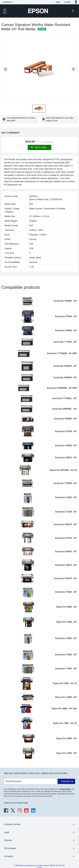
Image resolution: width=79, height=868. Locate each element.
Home (58, 2)
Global (68, 2)
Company (8, 856)
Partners (8, 840)
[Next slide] (73, 69)
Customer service (12, 824)
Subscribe (66, 781)
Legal (6, 832)
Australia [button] (7, 2)
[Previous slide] (6, 69)
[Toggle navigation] (5, 11)
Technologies (10, 848)
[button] (39, 109)
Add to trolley (40, 147)
